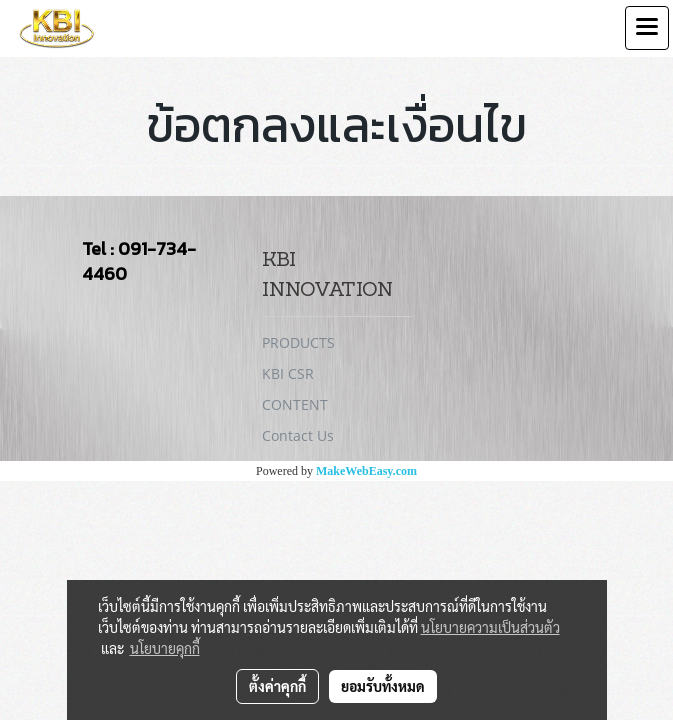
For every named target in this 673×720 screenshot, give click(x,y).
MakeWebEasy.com (366, 471)
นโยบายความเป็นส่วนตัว (490, 627)
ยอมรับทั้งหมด (383, 686)
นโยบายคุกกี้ (165, 648)
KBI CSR (288, 373)
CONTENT (295, 404)
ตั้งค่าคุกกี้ (277, 686)
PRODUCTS (298, 342)
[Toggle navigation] (647, 28)
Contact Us (298, 435)
